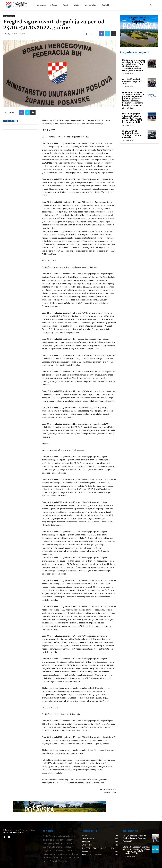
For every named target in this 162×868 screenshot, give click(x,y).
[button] (152, 5)
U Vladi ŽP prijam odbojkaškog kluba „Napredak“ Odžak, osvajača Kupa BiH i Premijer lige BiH (132, 118)
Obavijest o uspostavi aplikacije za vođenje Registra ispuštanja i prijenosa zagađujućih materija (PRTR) (137, 850)
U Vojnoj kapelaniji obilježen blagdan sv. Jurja (133, 82)
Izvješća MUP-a (9, 16)
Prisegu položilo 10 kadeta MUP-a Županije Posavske (134, 837)
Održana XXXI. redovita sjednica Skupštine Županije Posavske (132, 134)
